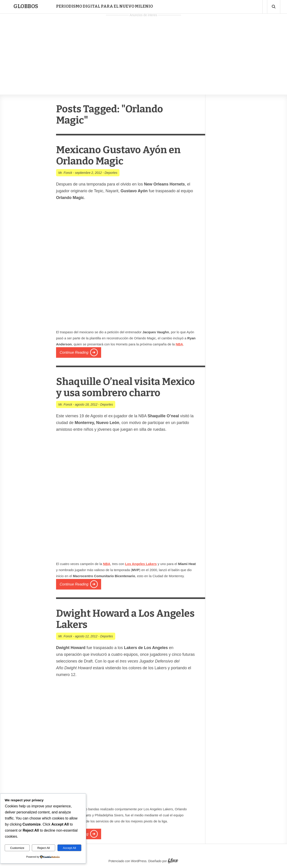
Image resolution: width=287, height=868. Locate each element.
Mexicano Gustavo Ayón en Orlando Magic (118, 156)
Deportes (111, 173)
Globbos (26, 6)
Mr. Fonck (65, 173)
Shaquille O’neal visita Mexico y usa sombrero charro (125, 387)
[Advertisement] (143, 50)
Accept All (69, 848)
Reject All (43, 848)
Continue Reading (74, 352)
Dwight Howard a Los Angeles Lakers (125, 619)
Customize (17, 848)
